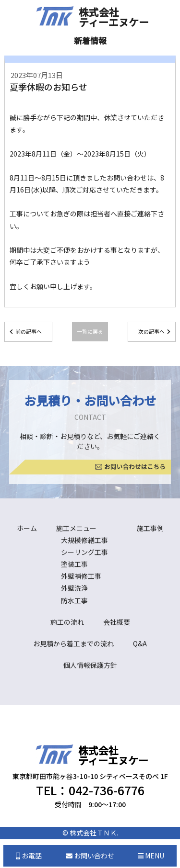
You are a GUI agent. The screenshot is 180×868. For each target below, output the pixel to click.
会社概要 (117, 622)
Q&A (140, 643)
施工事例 (150, 528)
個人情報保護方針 (90, 665)
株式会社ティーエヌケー (114, 17)
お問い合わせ (90, 856)
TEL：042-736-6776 (90, 790)
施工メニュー (76, 528)
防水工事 (74, 600)
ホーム (27, 528)
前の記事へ (29, 331)
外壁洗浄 (74, 588)
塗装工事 (74, 564)
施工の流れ (67, 622)
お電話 (29, 856)
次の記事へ (151, 331)
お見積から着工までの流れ (73, 643)
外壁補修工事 (81, 576)
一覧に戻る (90, 331)
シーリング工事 (84, 552)
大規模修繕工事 (84, 540)
